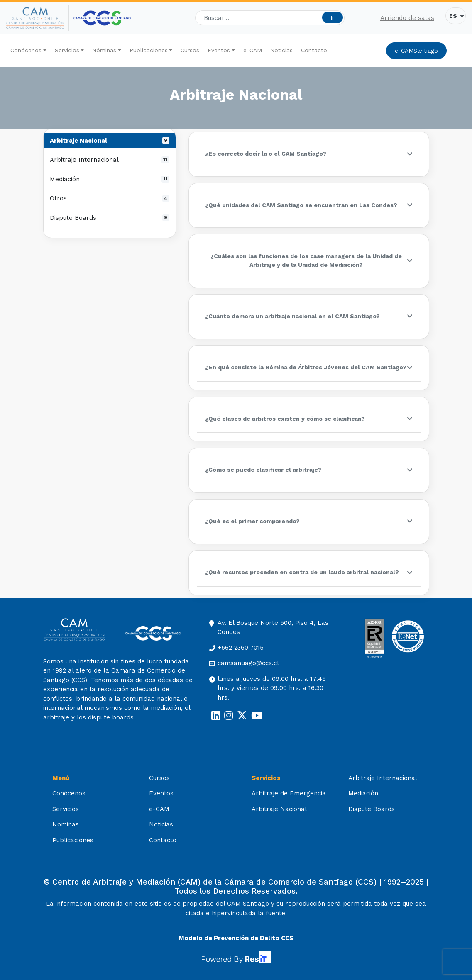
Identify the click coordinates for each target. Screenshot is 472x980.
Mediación (110, 179)
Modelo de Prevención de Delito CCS (236, 938)
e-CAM (253, 50)
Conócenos (26, 50)
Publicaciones (149, 50)
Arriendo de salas (407, 18)
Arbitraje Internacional (110, 160)
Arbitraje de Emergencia (289, 793)
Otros (110, 198)
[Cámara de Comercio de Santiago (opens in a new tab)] (102, 18)
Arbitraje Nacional (110, 141)
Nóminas (104, 50)
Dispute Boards (110, 218)
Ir (332, 17)
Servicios (67, 50)
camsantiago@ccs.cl (248, 663)
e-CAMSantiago (416, 51)
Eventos (219, 50)
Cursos (190, 50)
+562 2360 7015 (241, 648)
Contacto (314, 50)
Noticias (281, 50)
